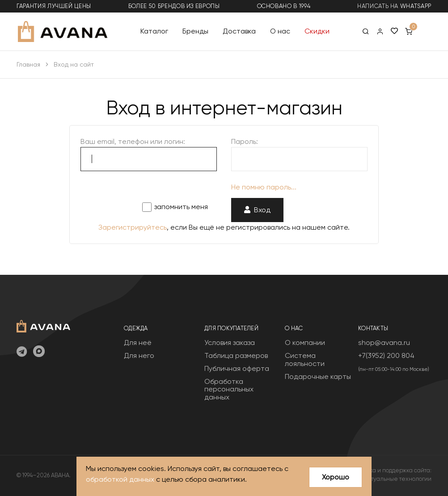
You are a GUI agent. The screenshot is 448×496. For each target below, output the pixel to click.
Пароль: (245, 141)
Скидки (317, 31)
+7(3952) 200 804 (386, 355)
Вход (257, 210)
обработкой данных (120, 479)
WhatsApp (416, 6)
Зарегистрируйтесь (133, 227)
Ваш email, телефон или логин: (133, 141)
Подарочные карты (318, 376)
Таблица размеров (236, 355)
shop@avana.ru (384, 343)
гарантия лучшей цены (54, 6)
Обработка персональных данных (229, 389)
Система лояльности (305, 359)
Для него (139, 355)
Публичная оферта (237, 368)
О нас (280, 31)
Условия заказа (230, 343)
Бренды (195, 31)
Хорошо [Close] (336, 477)
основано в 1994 (284, 6)
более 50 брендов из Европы (174, 6)
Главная (28, 64)
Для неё (138, 343)
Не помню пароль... (264, 187)
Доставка (239, 31)
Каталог (154, 31)
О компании (305, 343)
